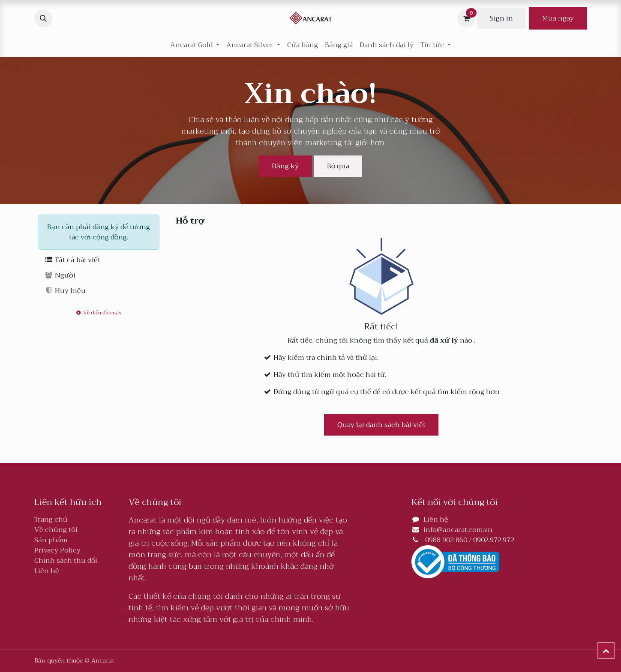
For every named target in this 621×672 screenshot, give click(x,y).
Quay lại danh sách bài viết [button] (381, 425)
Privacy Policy (57, 550)
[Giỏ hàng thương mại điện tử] (466, 18)
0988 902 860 (446, 540)
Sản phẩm (51, 540)
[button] (43, 18)
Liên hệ (47, 571)
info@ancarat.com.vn (458, 530)
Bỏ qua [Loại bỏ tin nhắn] (338, 166)
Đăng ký (285, 166)
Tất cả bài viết (73, 260)
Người (60, 275)
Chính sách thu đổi (66, 561)
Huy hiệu (65, 291)
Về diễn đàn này (98, 313)
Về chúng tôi (56, 530)
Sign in (501, 18)
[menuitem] (303, 45)
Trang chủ (51, 520)
